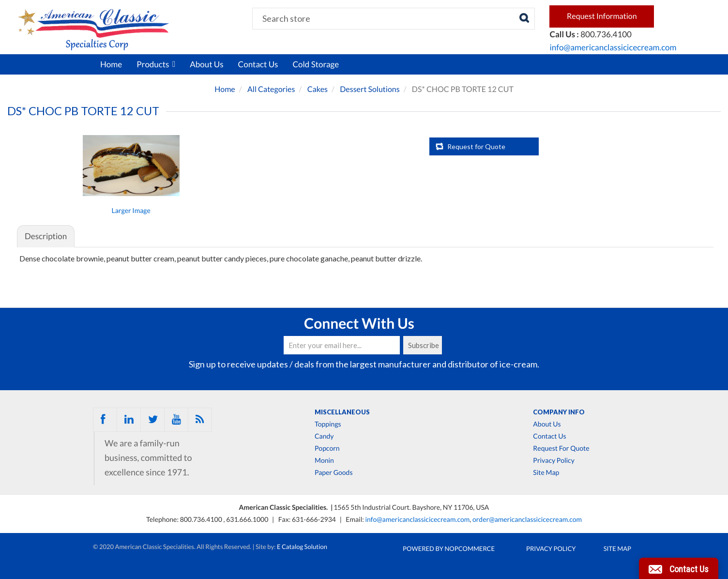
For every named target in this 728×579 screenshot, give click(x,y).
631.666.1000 (248, 519)
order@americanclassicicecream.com (527, 519)
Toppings (328, 424)
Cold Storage (316, 64)
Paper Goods (334, 472)
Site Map (546, 472)
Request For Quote (561, 448)
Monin (324, 460)
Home (111, 64)
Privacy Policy (554, 460)
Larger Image (131, 210)
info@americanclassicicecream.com (613, 47)
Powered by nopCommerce (449, 549)
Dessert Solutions (370, 89)
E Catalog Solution (302, 547)
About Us (206, 64)
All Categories (271, 89)
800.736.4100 (202, 519)
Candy (324, 436)
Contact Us (258, 64)
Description (46, 236)
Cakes (318, 89)
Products (156, 64)
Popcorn (327, 448)
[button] (679, 568)
